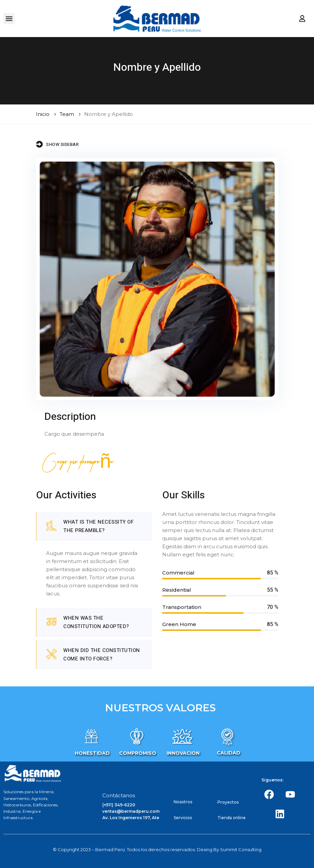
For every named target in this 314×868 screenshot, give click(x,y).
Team (67, 114)
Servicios (183, 818)
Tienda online (232, 818)
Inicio (43, 114)
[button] (9, 19)
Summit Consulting (241, 849)
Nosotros (183, 802)
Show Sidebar (58, 144)
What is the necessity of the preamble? (90, 526)
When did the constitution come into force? (93, 655)
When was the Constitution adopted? (88, 622)
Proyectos (228, 802)
